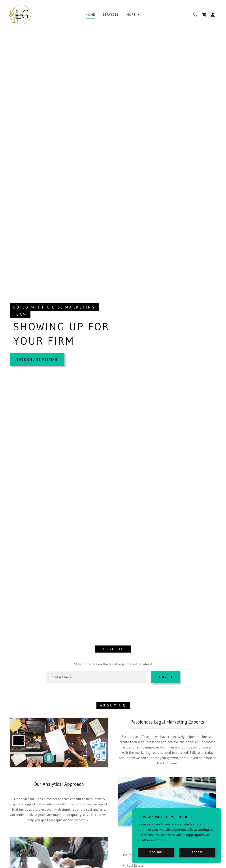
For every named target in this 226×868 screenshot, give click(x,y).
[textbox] (96, 677)
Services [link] (111, 15)
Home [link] (90, 15)
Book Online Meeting (37, 359)
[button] (133, 15)
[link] (20, 14)
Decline (156, 852)
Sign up (166, 677)
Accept (197, 852)
